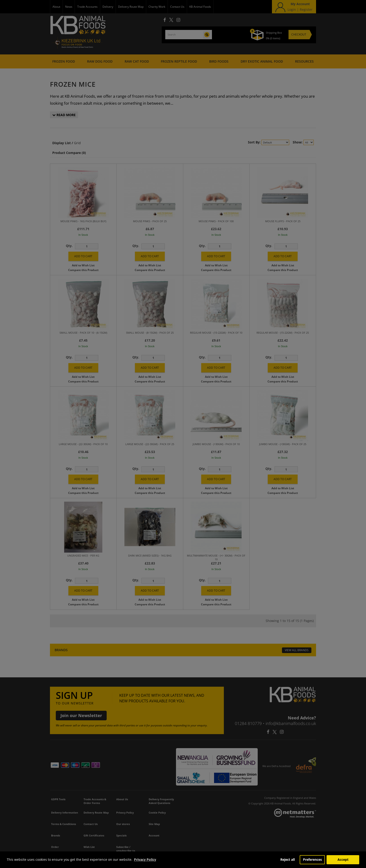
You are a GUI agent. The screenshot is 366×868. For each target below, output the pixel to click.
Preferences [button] (312, 859)
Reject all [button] (288, 859)
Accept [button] (343, 859)
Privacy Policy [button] (145, 859)
